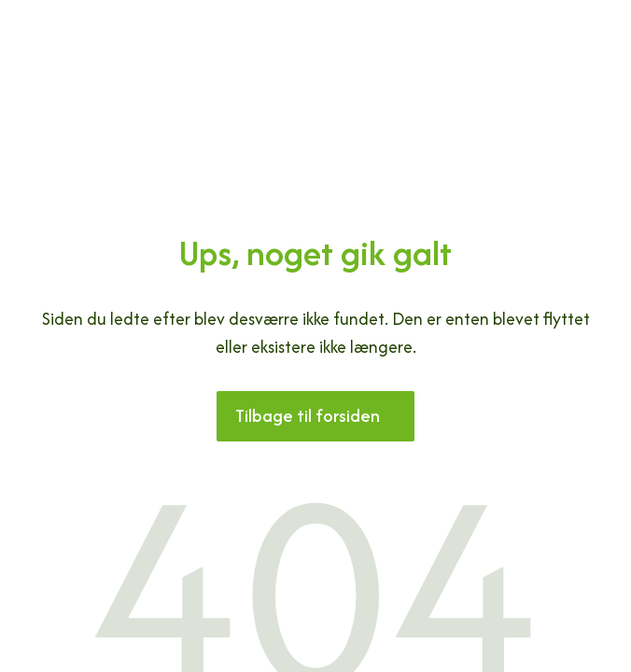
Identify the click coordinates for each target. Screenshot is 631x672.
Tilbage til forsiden (308, 416)
